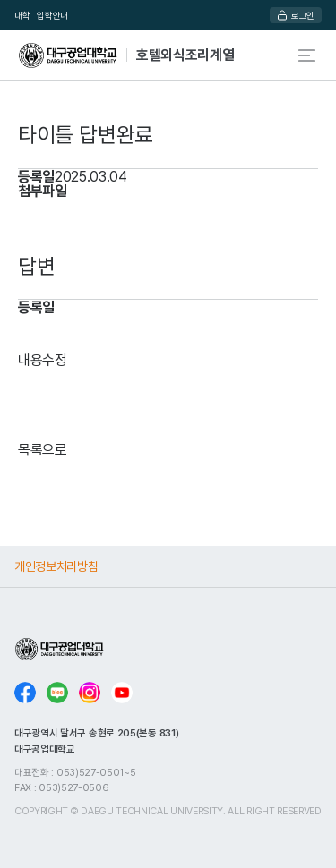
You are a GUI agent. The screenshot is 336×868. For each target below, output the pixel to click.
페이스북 (25, 693)
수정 (55, 360)
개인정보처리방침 (56, 566)
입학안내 (52, 15)
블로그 (57, 693)
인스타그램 (90, 693)
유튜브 (122, 693)
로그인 (303, 15)
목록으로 (43, 449)
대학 (22, 15)
